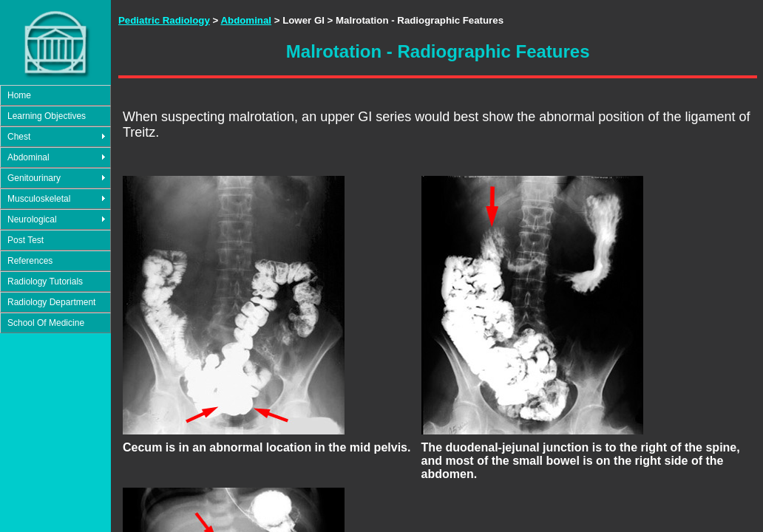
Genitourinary (34, 178)
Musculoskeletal (39, 199)
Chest (19, 137)
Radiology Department (51, 302)
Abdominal (28, 157)
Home (19, 95)
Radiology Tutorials (45, 282)
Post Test (26, 240)
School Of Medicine (46, 323)
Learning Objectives (47, 116)
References (30, 261)
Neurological (32, 219)
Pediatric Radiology (164, 20)
